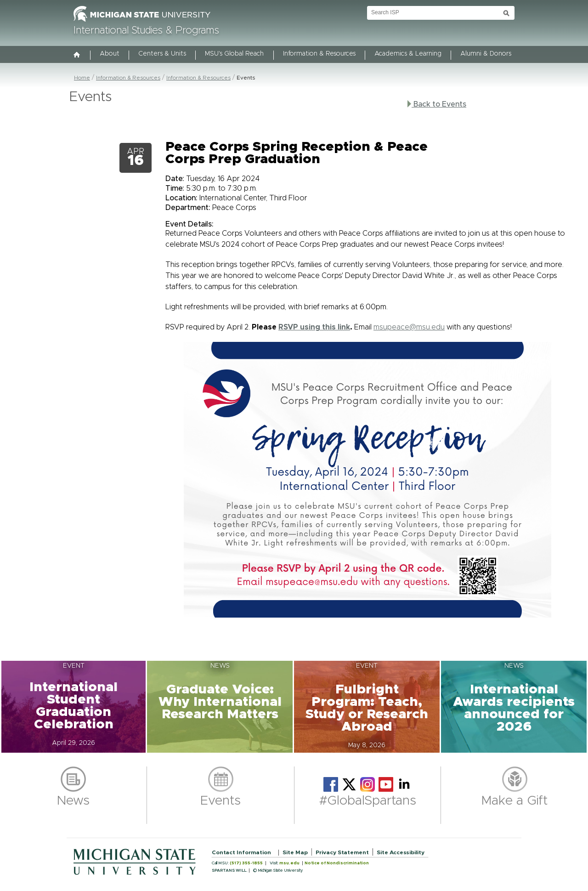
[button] (73, 707)
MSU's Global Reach (234, 54)
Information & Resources (319, 54)
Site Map (295, 852)
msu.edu (289, 863)
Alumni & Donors (486, 54)
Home (82, 78)
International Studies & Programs (146, 31)
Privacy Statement (342, 852)
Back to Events (437, 104)
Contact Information (241, 852)
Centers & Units (162, 54)
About (110, 54)
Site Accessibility (401, 852)
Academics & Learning (408, 54)
